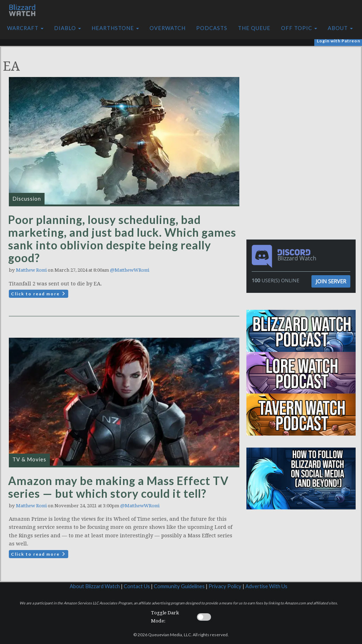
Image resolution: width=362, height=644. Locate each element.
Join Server (331, 281)
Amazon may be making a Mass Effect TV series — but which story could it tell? (118, 487)
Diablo (68, 28)
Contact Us (137, 586)
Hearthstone (115, 28)
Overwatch (168, 28)
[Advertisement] (303, 96)
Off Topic (299, 28)
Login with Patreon (338, 41)
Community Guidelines (179, 586)
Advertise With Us (266, 586)
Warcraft (25, 28)
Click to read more (39, 294)
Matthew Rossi (31, 270)
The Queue (254, 28)
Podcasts (212, 28)
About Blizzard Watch (95, 586)
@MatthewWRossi (130, 270)
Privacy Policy (225, 586)
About (340, 28)
